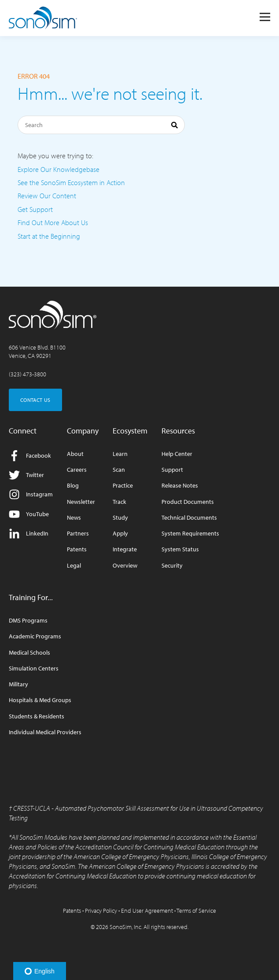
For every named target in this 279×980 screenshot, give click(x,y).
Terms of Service (196, 911)
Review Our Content (47, 196)
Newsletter (81, 502)
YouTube (29, 514)
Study (120, 518)
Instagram (31, 494)
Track (119, 502)
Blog (73, 486)
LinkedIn (29, 534)
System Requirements (190, 534)
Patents (77, 549)
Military (18, 684)
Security (172, 566)
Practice (123, 486)
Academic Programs (35, 636)
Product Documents (188, 502)
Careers (77, 470)
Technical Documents (189, 518)
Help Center (177, 454)
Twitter (26, 475)
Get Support (35, 209)
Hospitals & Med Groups (40, 700)
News (74, 518)
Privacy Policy (101, 911)
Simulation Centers (34, 669)
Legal (74, 566)
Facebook (30, 456)
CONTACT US (35, 400)
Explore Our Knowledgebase (59, 169)
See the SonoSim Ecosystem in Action (71, 182)
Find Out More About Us (53, 222)
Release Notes (180, 486)
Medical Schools (29, 653)
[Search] (101, 125)
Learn (120, 454)
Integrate (125, 549)
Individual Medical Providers (45, 732)
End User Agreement (147, 911)
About (75, 454)
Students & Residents (37, 716)
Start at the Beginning (49, 236)
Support (172, 470)
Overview (125, 566)
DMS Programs (28, 621)
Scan (119, 470)
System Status (180, 549)
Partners (78, 534)
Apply (120, 534)
